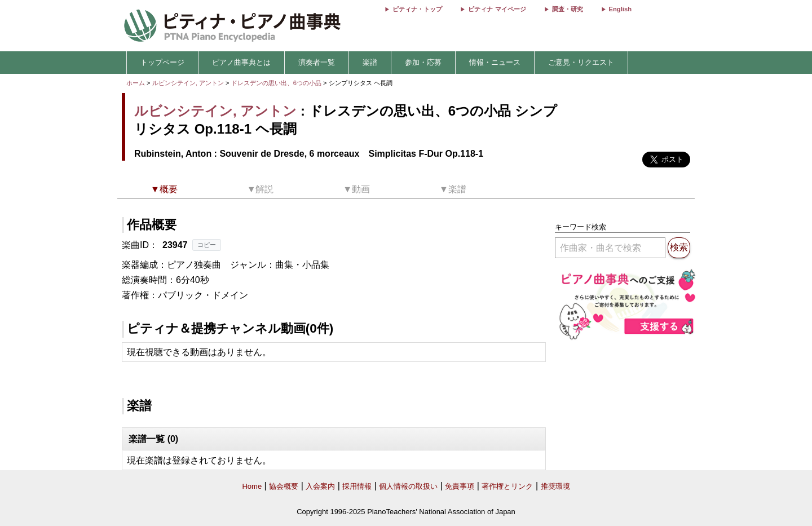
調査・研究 (568, 9)
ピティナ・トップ (417, 9)
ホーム (136, 83)
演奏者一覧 (317, 62)
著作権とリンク (507, 486)
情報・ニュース (495, 62)
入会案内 (320, 486)
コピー (207, 245)
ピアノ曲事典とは (241, 62)
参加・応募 (423, 62)
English (620, 9)
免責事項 (460, 486)
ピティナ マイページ (497, 9)
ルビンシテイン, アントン (188, 83)
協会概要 (284, 486)
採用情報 (357, 486)
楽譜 (370, 62)
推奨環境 (555, 486)
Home (252, 486)
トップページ (162, 62)
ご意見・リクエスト (581, 62)
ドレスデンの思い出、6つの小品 (277, 83)
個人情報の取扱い (408, 486)
